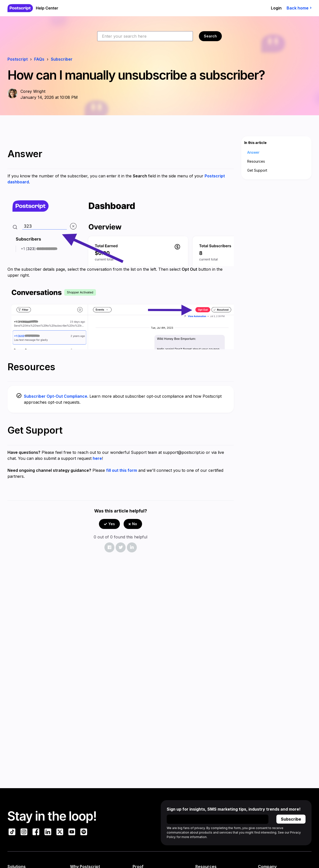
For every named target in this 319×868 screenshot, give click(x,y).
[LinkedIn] (132, 547)
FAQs (39, 59)
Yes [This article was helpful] (112, 524)
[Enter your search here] (145, 36)
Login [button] (276, 8)
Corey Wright (33, 91)
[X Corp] (121, 547)
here (97, 458)
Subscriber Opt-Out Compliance (56, 396)
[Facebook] (109, 547)
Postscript (18, 59)
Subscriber (62, 59)
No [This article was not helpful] (135, 524)
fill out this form (122, 470)
